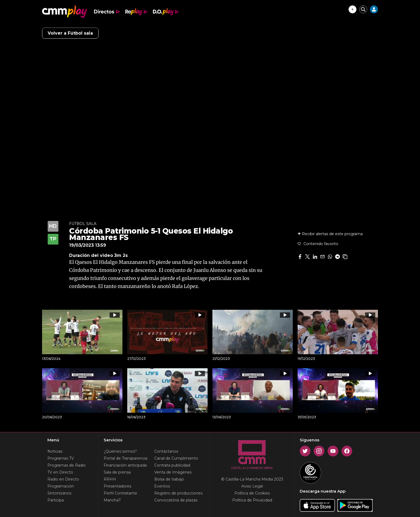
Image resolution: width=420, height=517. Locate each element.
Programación (61, 486)
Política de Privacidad (252, 500)
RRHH (110, 479)
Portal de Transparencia (125, 458)
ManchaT (112, 500)
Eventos (162, 486)
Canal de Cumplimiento (176, 458)
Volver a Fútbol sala (70, 33)
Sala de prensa (117, 472)
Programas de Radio (67, 465)
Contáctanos (166, 451)
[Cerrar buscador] (363, 9)
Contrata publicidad (172, 465)
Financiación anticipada (125, 465)
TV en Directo (60, 472)
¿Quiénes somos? (120, 451)
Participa (56, 500)
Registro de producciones (178, 493)
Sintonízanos (59, 493)
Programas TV (61, 458)
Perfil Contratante (120, 493)
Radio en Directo (63, 479)
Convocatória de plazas (176, 500)
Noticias (55, 451)
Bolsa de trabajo (169, 479)
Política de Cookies (252, 493)
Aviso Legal (252, 486)
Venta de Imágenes (173, 472)
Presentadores (117, 486)
